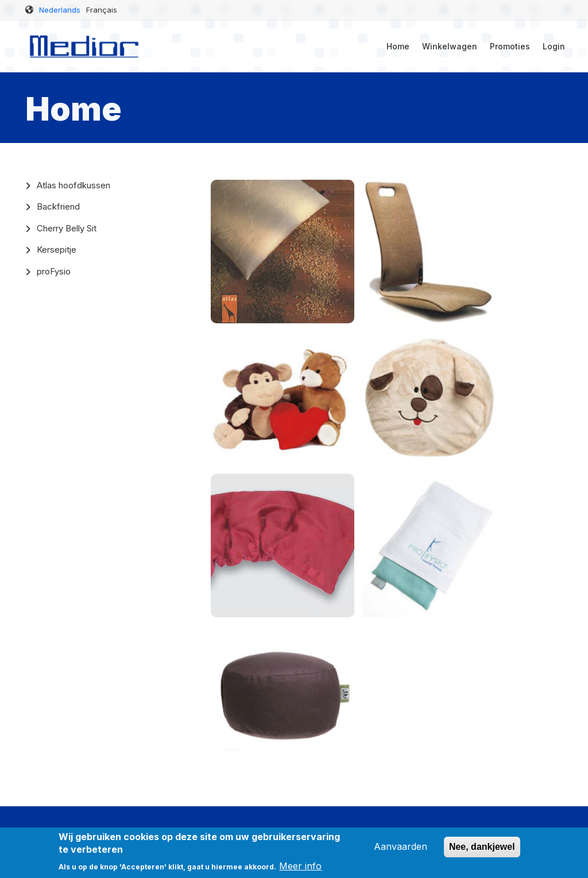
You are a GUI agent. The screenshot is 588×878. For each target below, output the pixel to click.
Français (102, 10)
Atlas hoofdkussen (73, 185)
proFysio (54, 271)
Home (398, 46)
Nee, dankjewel (482, 851)
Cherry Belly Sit (67, 228)
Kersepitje (57, 250)
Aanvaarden (401, 851)
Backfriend (58, 206)
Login (554, 46)
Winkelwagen (450, 46)
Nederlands (60, 10)
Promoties (510, 46)
